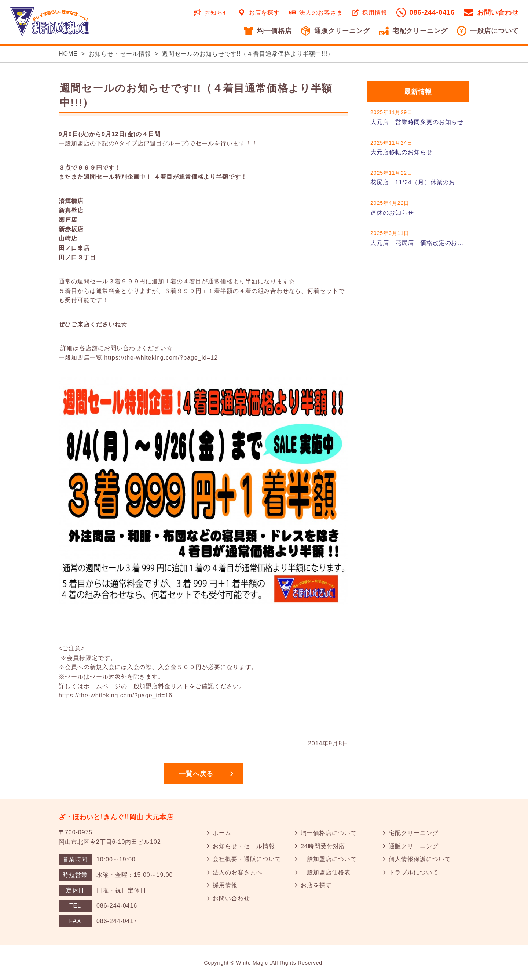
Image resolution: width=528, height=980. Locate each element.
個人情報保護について (420, 859)
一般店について (494, 31)
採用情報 (375, 13)
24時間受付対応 (323, 846)
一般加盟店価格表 (326, 872)
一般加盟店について (329, 859)
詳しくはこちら (418, 117)
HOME (68, 54)
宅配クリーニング (420, 31)
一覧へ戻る (196, 774)
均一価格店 (274, 31)
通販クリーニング (342, 31)
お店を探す (264, 13)
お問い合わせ (498, 12)
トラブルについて (414, 872)
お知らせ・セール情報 (120, 54)
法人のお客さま (321, 13)
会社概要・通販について (247, 859)
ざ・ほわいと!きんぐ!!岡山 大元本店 (116, 817)
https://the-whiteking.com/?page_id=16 (115, 695)
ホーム (222, 833)
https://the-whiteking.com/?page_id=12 (161, 358)
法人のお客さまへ (238, 872)
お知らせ (217, 13)
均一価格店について (329, 833)
